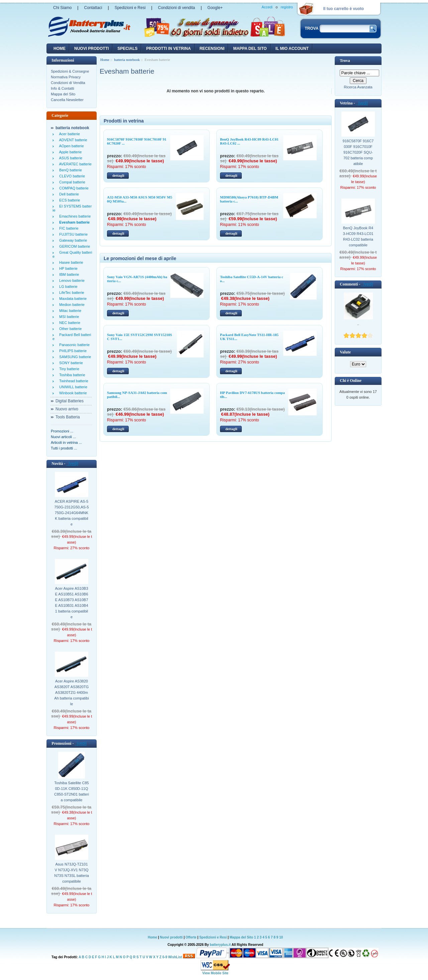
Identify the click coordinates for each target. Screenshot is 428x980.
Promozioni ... (62, 431)
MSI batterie (68, 317)
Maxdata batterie (72, 299)
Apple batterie (69, 152)
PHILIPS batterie (72, 351)
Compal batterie (71, 182)
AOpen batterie (71, 146)
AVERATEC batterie (74, 164)
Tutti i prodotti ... (64, 448)
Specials (127, 49)
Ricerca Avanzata (358, 87)
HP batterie (67, 268)
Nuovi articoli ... (63, 437)
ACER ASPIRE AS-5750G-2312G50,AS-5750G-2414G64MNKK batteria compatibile (71, 513)
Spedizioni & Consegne (70, 71)
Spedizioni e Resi (130, 8)
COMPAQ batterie (73, 188)
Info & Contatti (63, 88)
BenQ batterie (70, 170)
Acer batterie (69, 134)
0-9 (165, 957)
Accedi (267, 7)
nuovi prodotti (91, 49)
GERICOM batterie (74, 246)
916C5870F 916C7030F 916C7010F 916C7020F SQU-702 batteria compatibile (358, 152)
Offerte (192, 937)
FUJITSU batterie (72, 234)
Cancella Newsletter (67, 100)
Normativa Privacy (66, 77)
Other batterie (69, 329)
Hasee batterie (70, 262)
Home (60, 49)
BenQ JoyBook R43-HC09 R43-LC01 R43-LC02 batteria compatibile (358, 236)
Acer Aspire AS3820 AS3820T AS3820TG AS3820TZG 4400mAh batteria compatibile (71, 692)
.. (358, 324)
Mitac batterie (69, 311)
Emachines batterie (74, 216)
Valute (345, 352)
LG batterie (67, 287)
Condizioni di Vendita (68, 83)
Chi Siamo (62, 8)
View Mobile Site (215, 973)
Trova (345, 61)
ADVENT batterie (72, 140)
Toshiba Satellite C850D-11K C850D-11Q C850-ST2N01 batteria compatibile (72, 791)
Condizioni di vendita (176, 8)
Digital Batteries (70, 401)
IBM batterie (68, 274)
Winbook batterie (72, 393)
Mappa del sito (250, 49)
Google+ (215, 8)
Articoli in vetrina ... (66, 442)
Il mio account (292, 49)
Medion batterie (71, 305)
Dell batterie (68, 194)
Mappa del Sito (63, 94)
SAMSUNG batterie (74, 357)
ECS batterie (69, 200)
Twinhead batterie (73, 381)
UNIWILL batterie (72, 387)
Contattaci (93, 8)
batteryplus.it (221, 945)
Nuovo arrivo (67, 409)
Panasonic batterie (73, 345)
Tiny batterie (68, 369)
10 (281, 937)
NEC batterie (69, 323)
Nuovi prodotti (171, 937)
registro (287, 7)
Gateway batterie (72, 240)
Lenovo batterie (71, 280)
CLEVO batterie (71, 176)
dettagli (118, 175)
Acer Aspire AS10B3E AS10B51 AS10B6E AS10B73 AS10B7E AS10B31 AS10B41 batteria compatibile (71, 603)
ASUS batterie (70, 158)
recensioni (212, 49)
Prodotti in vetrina (168, 49)
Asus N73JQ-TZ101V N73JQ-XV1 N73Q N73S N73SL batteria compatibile (72, 873)
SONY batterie (70, 363)
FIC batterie (68, 228)
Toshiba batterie (71, 375)
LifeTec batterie (71, 293)
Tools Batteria (68, 417)
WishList (175, 957)
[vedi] (72, 464)
